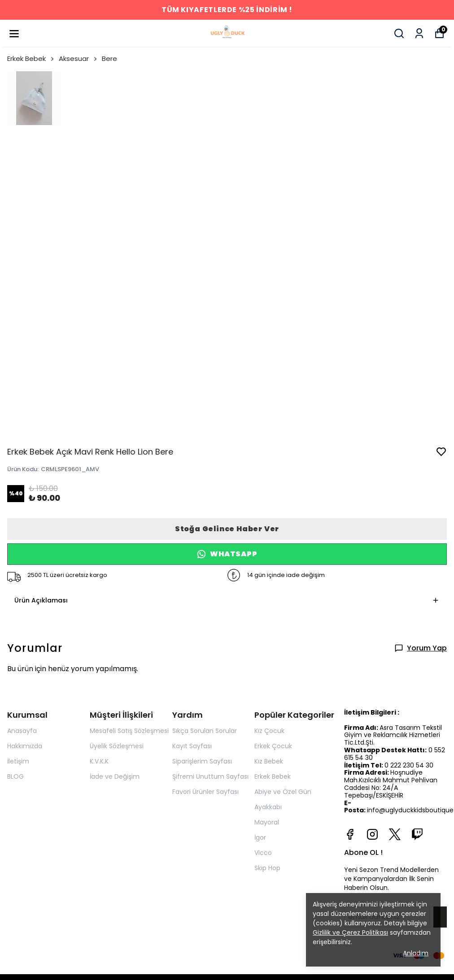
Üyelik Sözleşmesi (117, 746)
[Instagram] (372, 834)
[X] (395, 834)
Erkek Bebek (31, 59)
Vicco (263, 853)
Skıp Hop (267, 868)
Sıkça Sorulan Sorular (205, 731)
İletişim (18, 761)
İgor (260, 837)
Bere (109, 59)
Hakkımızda (25, 746)
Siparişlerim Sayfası (202, 761)
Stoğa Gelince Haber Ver (227, 529)
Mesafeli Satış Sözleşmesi (129, 731)
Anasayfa (22, 731)
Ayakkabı (268, 807)
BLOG (15, 776)
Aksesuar (79, 59)
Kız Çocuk (269, 731)
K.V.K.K (99, 761)
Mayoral (267, 822)
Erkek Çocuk (273, 746)
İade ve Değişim (115, 776)
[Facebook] (350, 834)
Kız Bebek (269, 761)
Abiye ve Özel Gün (283, 792)
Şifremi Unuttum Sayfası (210, 776)
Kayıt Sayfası (192, 746)
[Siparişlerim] (419, 33)
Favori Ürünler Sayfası (205, 792)
